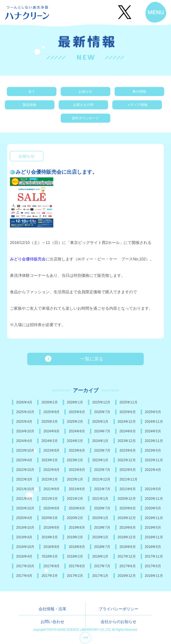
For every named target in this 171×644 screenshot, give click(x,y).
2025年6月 (127, 412)
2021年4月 (24, 499)
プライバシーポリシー (119, 609)
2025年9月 (51, 412)
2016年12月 (127, 576)
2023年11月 (154, 441)
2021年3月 (49, 499)
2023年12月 (127, 441)
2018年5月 (153, 547)
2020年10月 (25, 508)
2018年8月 (77, 547)
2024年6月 (127, 431)
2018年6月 (127, 547)
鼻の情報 (139, 92)
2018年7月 (102, 547)
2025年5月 (153, 412)
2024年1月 (100, 441)
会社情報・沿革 (52, 609)
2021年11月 (128, 479)
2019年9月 (51, 528)
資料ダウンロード (85, 118)
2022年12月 (127, 460)
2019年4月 (24, 537)
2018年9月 (51, 547)
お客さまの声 (83, 105)
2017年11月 (154, 556)
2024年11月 (154, 422)
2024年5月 (153, 431)
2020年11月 (154, 499)
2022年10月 (25, 470)
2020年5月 (153, 508)
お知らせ (85, 92)
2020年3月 (49, 518)
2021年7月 (102, 489)
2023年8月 (77, 450)
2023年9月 (51, 450)
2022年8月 (77, 470)
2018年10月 (25, 547)
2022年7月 (102, 470)
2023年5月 (153, 450)
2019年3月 (49, 537)
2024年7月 (102, 431)
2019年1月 (100, 537)
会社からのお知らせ (119, 622)
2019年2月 (75, 537)
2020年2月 (75, 518)
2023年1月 (100, 460)
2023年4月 (24, 460)
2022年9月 (51, 470)
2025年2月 (75, 422)
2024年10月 (25, 431)
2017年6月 (127, 566)
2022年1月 (75, 479)
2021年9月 (51, 489)
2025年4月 (24, 422)
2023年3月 (49, 460)
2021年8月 (77, 489)
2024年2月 (75, 441)
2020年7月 (102, 508)
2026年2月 (49, 402)
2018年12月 (127, 537)
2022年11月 (154, 460)
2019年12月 (127, 518)
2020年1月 (100, 518)
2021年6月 (127, 489)
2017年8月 (77, 566)
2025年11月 (128, 402)
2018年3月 (49, 556)
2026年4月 (24, 402)
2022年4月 (153, 470)
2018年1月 (100, 556)
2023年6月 (127, 450)
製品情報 (29, 105)
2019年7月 (102, 528)
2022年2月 (49, 479)
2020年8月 (77, 508)
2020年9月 (51, 508)
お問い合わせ (52, 622)
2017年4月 (24, 576)
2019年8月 (77, 528)
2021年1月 (100, 499)
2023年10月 (25, 450)
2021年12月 (101, 479)
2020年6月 (127, 508)
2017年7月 (102, 566)
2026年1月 (75, 402)
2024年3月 (49, 441)
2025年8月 (77, 412)
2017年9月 (51, 566)
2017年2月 (75, 576)
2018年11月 (154, 537)
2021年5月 (153, 489)
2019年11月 (154, 518)
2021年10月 (25, 489)
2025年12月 (101, 402)
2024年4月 (24, 441)
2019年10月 (25, 528)
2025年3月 (49, 422)
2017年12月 (127, 556)
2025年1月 (100, 422)
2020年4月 (24, 518)
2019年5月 (153, 528)
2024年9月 (51, 431)
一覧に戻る (92, 359)
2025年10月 (25, 412)
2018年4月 (24, 556)
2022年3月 (24, 479)
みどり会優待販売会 (28, 259)
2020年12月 (127, 499)
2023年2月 (75, 460)
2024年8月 (77, 431)
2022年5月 (127, 470)
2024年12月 (127, 422)
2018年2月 (75, 556)
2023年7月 (102, 450)
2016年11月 (154, 576)
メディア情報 (137, 105)
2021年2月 (75, 499)
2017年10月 (25, 566)
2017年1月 (100, 576)
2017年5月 (153, 566)
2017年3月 (49, 576)
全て (32, 92)
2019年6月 (127, 528)
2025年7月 (102, 412)
